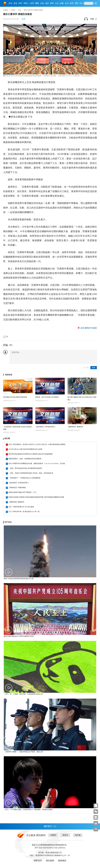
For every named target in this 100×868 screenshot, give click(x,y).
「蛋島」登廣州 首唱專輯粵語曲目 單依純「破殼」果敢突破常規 (31, 473)
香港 (15, 3)
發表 (94, 368)
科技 (82, 3)
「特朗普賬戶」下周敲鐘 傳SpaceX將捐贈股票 (24, 478)
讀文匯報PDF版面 (89, 328)
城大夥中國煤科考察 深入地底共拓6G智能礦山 (82, 398)
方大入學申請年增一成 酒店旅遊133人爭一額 (24, 512)
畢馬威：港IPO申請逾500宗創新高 (47, 397)
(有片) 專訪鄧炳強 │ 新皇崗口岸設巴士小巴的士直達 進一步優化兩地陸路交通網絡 (37, 444)
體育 (77, 3)
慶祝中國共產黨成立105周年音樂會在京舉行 (19, 636)
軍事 (52, 3)
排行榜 (7, 438)
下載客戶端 (89, 3)
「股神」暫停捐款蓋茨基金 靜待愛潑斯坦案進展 (25, 468)
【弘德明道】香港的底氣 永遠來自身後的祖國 (17, 428)
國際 (37, 3)
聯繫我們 (38, 861)
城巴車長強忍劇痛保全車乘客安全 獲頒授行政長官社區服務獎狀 (31, 454)
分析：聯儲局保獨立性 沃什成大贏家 (21, 507)
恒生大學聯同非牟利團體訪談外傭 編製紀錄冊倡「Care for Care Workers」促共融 (37, 463)
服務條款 (62, 861)
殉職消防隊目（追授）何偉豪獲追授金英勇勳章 (25, 459)
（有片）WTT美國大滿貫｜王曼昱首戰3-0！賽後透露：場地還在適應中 (28, 810)
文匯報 (13, 10)
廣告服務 (50, 861)
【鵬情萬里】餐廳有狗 (75, 427)
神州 (20, 3)
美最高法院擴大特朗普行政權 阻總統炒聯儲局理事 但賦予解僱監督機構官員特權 (36, 497)
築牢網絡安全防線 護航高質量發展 (15, 397)
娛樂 (62, 3)
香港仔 (65, 835)
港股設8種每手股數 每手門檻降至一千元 (22, 492)
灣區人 (26, 3)
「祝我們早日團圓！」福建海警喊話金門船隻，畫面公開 (23, 752)
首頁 (10, 3)
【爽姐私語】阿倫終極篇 (17, 488)
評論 (42, 3)
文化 (57, 3)
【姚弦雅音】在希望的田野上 (45, 427)
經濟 (32, 3)
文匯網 (5, 10)
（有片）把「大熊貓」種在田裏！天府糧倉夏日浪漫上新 (23, 694)
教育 (72, 3)
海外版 (78, 835)
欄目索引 (50, 826)
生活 (67, 3)
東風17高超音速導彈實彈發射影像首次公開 (19, 579)
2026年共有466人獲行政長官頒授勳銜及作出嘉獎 (25, 449)
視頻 (47, 3)
